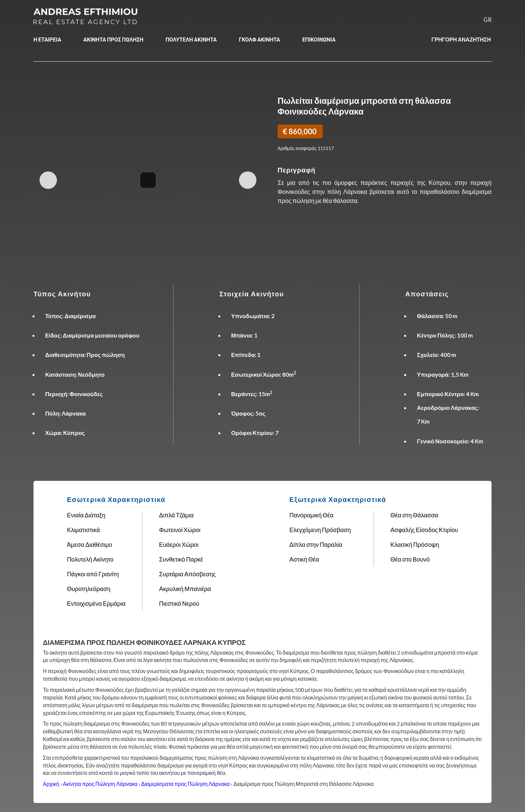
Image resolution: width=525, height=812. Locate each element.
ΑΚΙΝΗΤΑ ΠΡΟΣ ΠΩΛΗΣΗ (114, 39)
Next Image (248, 180)
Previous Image (48, 180)
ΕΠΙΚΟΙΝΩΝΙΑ (319, 39)
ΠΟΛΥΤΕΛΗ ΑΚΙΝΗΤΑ (191, 39)
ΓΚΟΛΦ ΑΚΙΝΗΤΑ (259, 39)
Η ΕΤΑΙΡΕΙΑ (47, 39)
